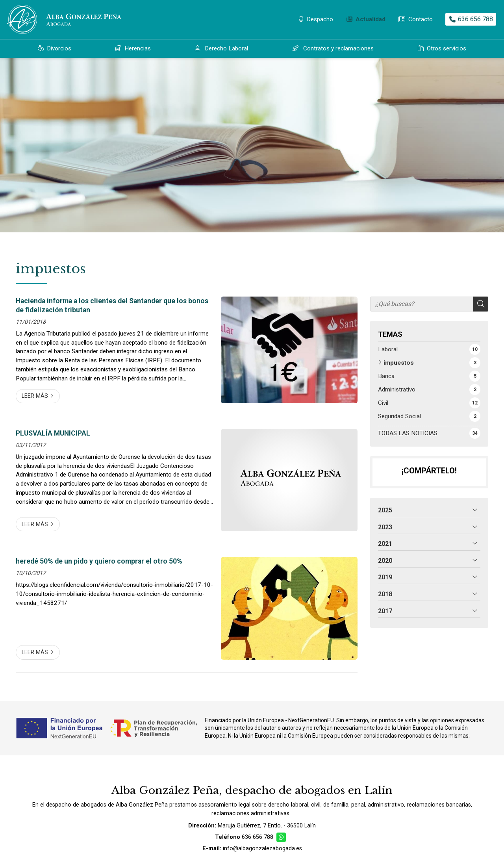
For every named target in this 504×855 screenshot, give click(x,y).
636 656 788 (258, 837)
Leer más (35, 396)
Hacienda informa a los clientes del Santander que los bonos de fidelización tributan (112, 305)
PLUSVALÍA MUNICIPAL (53, 433)
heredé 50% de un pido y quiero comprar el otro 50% (99, 561)
